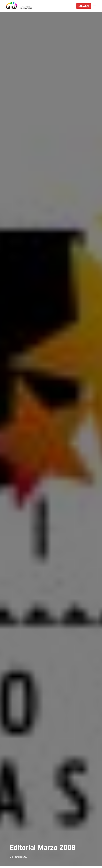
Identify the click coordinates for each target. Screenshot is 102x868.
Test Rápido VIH (84, 6)
